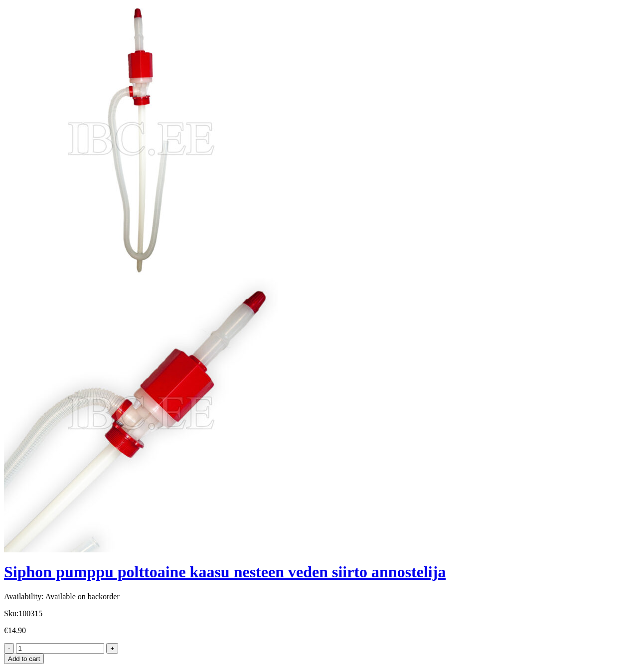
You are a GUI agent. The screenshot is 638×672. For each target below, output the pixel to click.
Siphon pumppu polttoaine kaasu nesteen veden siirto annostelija (225, 572)
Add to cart (24, 659)
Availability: (24, 596)
